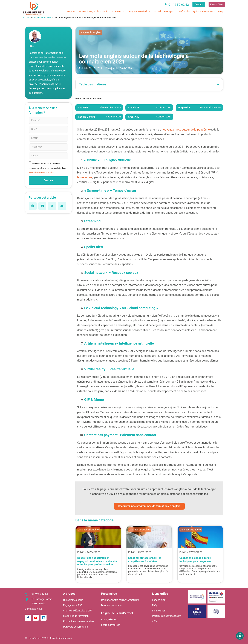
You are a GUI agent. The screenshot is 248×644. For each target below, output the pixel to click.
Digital (157, 11)
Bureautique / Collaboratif (93, 11)
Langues (70, 11)
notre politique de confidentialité (41, 172)
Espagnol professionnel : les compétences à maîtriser (145, 559)
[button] (33, 206)
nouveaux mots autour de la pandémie (186, 130)
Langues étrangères (42, 18)
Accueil (27, 18)
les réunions (85, 177)
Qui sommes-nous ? (204, 11)
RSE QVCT (170, 11)
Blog (221, 11)
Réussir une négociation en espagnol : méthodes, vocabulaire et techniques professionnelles (97, 561)
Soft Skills (184, 11)
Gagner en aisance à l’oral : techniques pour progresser (195, 559)
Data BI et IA (117, 11)
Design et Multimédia (139, 11)
